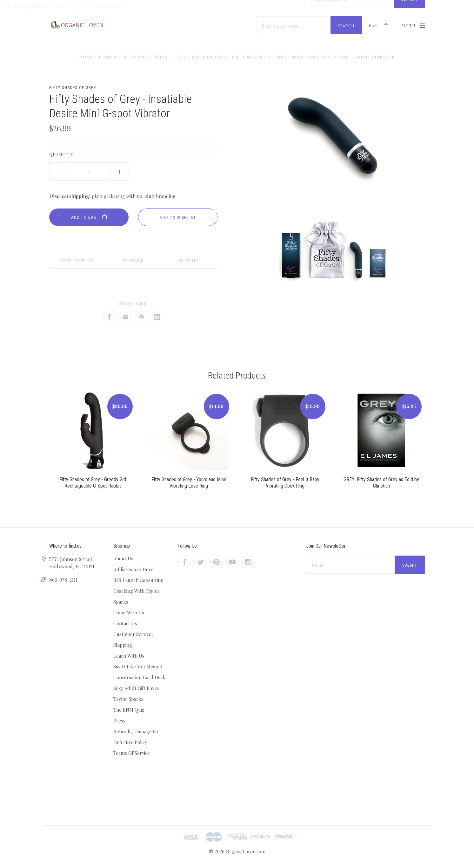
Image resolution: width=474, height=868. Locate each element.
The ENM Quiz (129, 710)
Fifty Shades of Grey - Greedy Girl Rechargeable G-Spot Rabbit (93, 483)
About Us (123, 558)
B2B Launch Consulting (138, 580)
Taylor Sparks (128, 699)
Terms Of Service (132, 753)
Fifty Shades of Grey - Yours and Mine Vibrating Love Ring (189, 483)
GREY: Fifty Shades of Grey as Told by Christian (381, 483)
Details (190, 260)
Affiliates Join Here (133, 569)
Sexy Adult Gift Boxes (136, 688)
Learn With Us (129, 656)
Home (86, 57)
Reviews (133, 260)
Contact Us (125, 623)
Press (119, 721)
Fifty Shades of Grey (200, 57)
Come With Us (129, 612)
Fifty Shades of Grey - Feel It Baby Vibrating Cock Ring (285, 483)
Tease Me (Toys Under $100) (133, 57)
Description (77, 260)
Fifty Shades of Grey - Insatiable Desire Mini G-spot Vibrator (313, 57)
